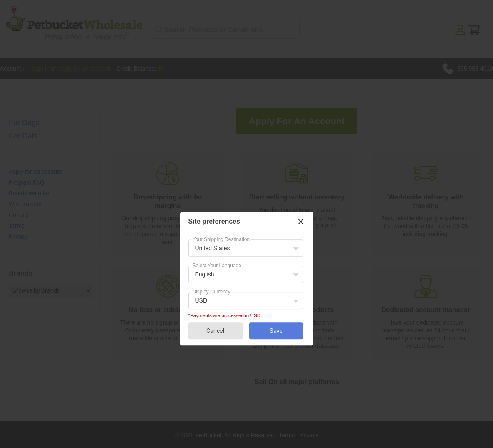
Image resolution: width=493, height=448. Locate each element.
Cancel (215, 331)
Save (276, 331)
